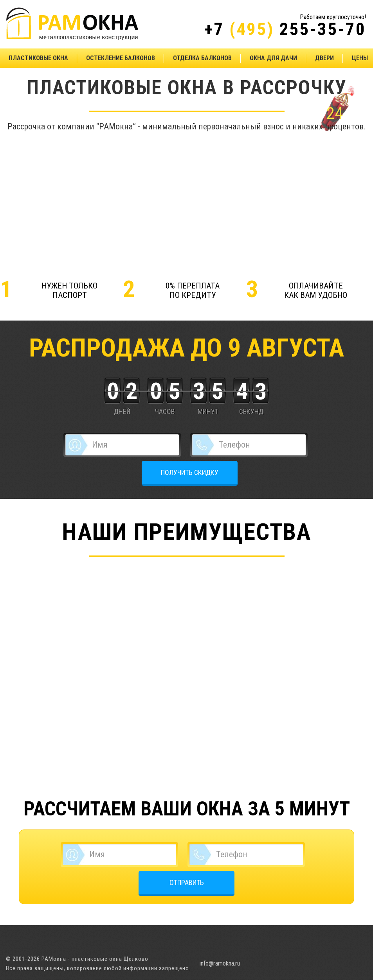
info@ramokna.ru (220, 963)
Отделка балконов (202, 58)
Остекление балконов (121, 58)
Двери (324, 58)
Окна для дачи (273, 58)
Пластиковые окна (38, 58)
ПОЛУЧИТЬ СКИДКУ (190, 472)
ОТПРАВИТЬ (187, 882)
